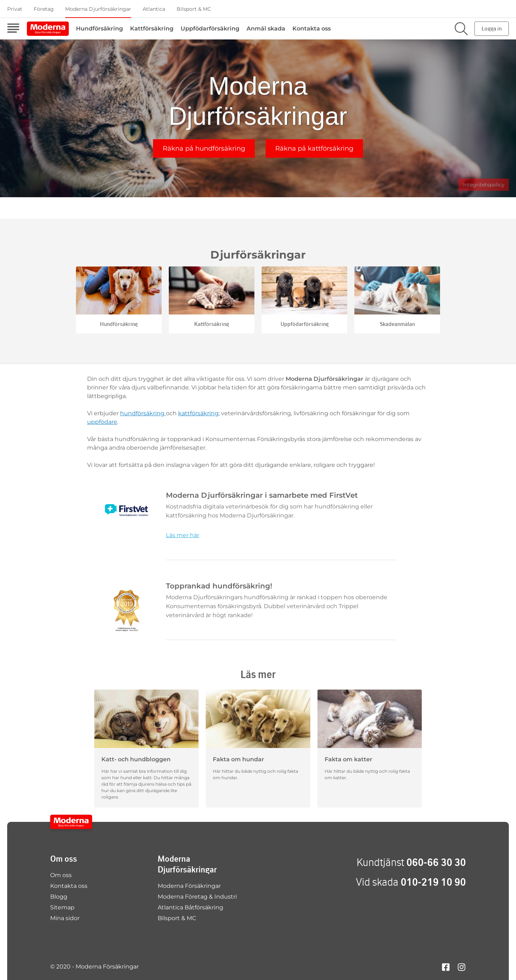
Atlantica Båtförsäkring (190, 907)
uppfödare (102, 422)
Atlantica (154, 9)
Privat (15, 9)
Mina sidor (65, 918)
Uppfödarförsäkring (210, 29)
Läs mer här (183, 535)
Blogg (59, 897)
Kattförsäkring (152, 29)
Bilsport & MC (194, 9)
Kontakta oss (312, 29)
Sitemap (62, 907)
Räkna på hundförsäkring (204, 148)
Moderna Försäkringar (189, 886)
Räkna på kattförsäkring (314, 148)
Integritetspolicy (484, 185)
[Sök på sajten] (461, 29)
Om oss (61, 875)
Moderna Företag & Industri (197, 897)
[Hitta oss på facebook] (446, 967)
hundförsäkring (143, 413)
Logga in (492, 29)
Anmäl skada (266, 29)
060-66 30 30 (436, 862)
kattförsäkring (198, 413)
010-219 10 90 (433, 882)
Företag (44, 9)
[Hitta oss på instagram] (462, 967)
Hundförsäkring (99, 29)
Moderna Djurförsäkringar (98, 9)
